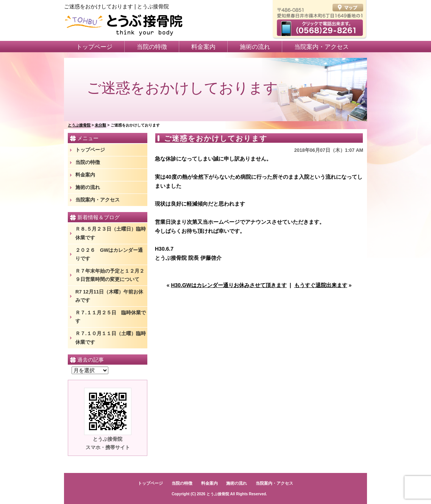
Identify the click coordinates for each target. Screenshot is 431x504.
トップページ (94, 47)
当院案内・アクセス (322, 47)
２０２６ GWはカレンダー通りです (109, 254)
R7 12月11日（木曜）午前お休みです (109, 296)
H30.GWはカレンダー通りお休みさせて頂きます (229, 285)
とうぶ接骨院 (218, 494)
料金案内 (203, 47)
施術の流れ (255, 47)
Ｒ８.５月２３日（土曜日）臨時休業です (111, 233)
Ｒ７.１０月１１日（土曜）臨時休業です (111, 338)
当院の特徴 (152, 47)
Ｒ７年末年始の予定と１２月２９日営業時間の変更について (110, 275)
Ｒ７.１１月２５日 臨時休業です (111, 317)
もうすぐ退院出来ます (321, 285)
